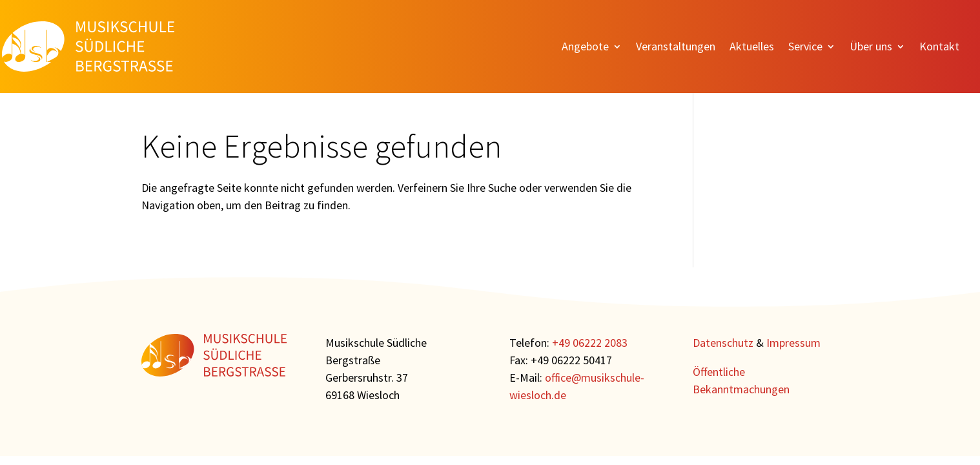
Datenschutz (723, 343)
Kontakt (939, 48)
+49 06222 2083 (590, 343)
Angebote (585, 48)
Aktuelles (752, 48)
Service (805, 48)
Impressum (793, 343)
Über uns (871, 48)
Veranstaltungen (676, 48)
